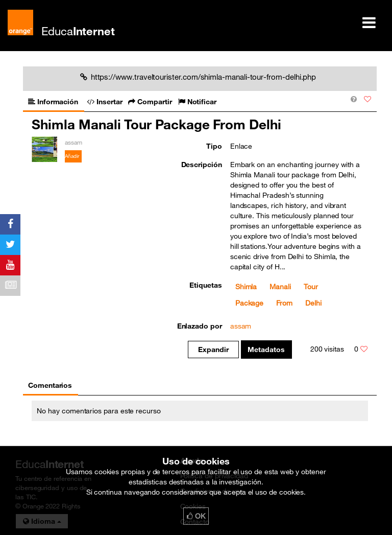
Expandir (213, 350)
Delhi (313, 303)
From (284, 303)
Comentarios (50, 385)
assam (241, 326)
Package (250, 303)
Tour (311, 287)
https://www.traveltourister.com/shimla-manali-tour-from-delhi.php (198, 77)
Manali (280, 287)
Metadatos (266, 350)
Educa (78, 31)
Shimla (246, 287)
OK (196, 516)
